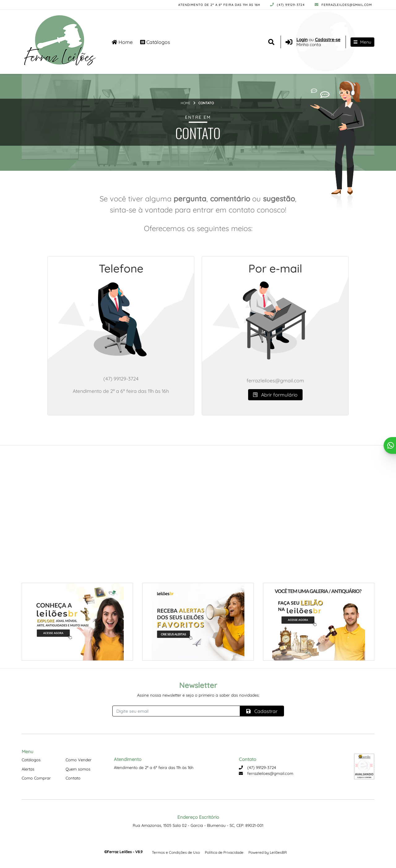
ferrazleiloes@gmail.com (343, 5)
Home (122, 42)
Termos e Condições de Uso (176, 852)
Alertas (28, 769)
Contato (73, 778)
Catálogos (155, 42)
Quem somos (78, 769)
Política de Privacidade (224, 852)
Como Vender (79, 760)
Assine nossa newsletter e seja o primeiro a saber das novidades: (198, 695)
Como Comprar (36, 778)
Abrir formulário (275, 395)
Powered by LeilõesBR (268, 852)
